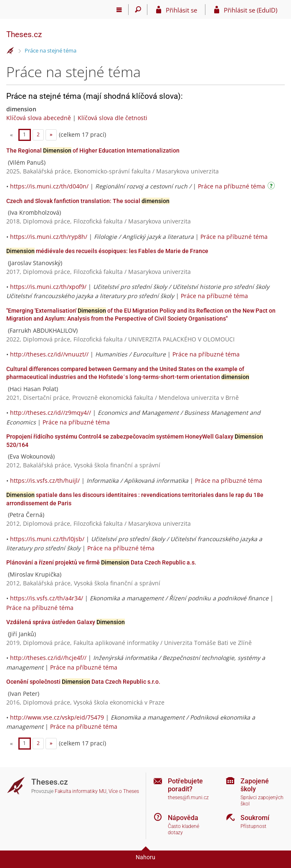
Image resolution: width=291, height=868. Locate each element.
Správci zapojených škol (262, 801)
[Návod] (272, 187)
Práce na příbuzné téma (232, 186)
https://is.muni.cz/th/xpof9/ (48, 287)
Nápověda (183, 818)
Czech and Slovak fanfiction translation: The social (88, 201)
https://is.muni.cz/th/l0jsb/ (47, 539)
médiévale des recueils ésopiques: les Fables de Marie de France (107, 251)
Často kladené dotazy (183, 829)
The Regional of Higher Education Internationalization (93, 151)
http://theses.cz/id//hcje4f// (48, 658)
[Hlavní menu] (119, 10)
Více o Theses (124, 791)
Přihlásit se (181, 10)
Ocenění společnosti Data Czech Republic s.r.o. (83, 682)
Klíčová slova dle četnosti (113, 118)
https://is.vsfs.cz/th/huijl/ (45, 480)
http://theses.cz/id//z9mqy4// (51, 413)
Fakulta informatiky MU (81, 791)
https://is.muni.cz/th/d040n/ (49, 186)
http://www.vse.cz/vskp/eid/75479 (57, 717)
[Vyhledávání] (138, 10)
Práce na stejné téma (51, 50)
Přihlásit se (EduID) (251, 10)
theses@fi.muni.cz (188, 798)
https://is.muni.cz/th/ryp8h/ (49, 237)
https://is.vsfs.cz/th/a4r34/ (47, 598)
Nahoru (145, 857)
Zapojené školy (255, 785)
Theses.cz (24, 34)
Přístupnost (253, 826)
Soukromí (255, 818)
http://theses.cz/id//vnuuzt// (49, 354)
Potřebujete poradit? (185, 785)
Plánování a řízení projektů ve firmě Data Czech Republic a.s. (101, 562)
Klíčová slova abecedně (39, 118)
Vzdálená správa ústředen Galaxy (66, 622)
